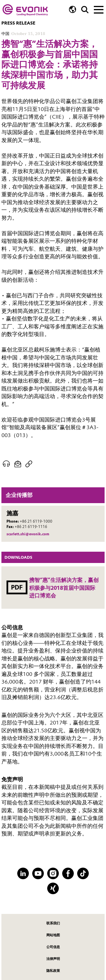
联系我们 (53, 923)
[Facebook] (68, 873)
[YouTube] (38, 873)
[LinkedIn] (23, 873)
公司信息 (53, 947)
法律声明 (53, 959)
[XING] (53, 888)
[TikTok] (83, 873)
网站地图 (53, 935)
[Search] (85, 10)
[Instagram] (53, 873)
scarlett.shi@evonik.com (28, 534)
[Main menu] (99, 9)
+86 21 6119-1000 (36, 521)
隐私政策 (53, 971)
